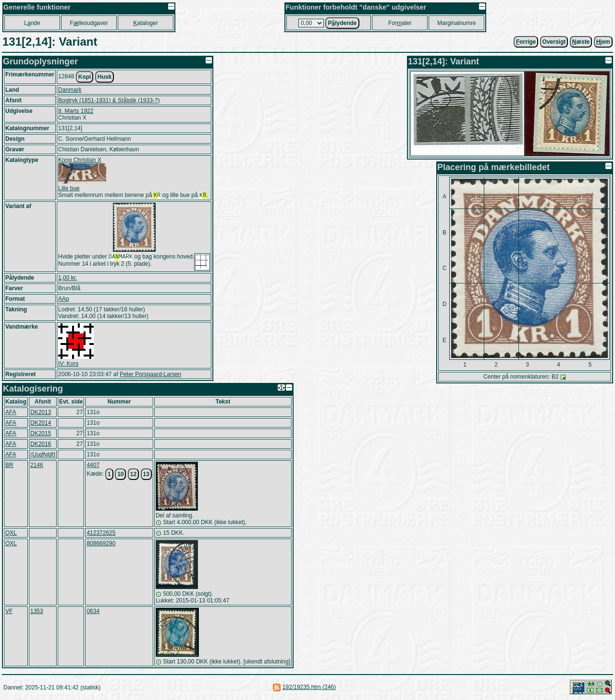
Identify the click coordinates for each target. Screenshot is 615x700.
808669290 (101, 544)
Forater (400, 23)
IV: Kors (68, 365)
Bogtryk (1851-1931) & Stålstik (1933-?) (109, 100)
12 (133, 475)
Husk (105, 77)
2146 (37, 466)
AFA (11, 413)
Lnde (32, 23)
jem (603, 42)
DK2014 (41, 424)
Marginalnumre (456, 23)
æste (581, 42)
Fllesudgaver (89, 23)
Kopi (85, 77)
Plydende (342, 23)
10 (120, 475)
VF (9, 612)
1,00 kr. (68, 279)
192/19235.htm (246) (309, 688)
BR (9, 466)
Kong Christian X (80, 160)
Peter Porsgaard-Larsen (150, 375)
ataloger (145, 23)
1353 (37, 612)
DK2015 (41, 434)
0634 (93, 612)
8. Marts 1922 (76, 111)
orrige (526, 42)
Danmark (70, 90)
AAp (64, 300)
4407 (93, 466)
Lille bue (69, 188)
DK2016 (41, 445)
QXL (11, 534)
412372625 (101, 534)
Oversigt (554, 42)
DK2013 (41, 413)
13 (146, 475)
